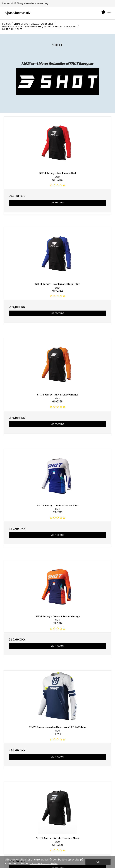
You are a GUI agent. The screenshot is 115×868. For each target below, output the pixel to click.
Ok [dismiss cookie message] (98, 862)
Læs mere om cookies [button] (44, 863)
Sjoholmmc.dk (17, 13)
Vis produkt (57, 202)
